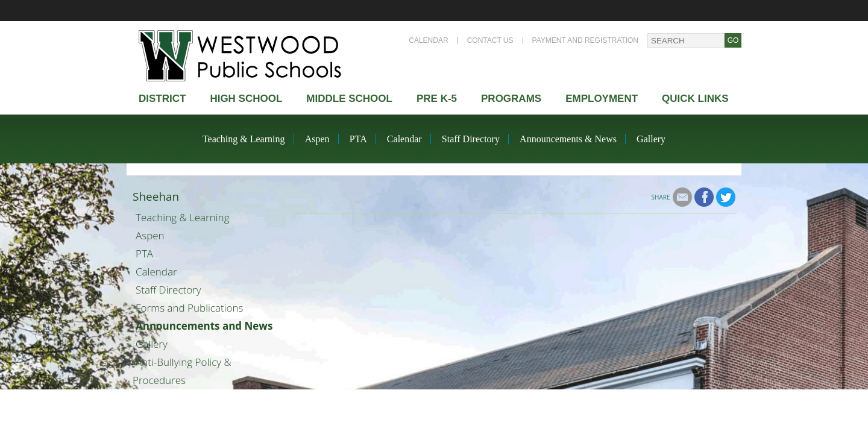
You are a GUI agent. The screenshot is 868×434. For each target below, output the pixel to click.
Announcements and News (204, 326)
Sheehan (156, 197)
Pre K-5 (437, 99)
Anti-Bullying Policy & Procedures (182, 371)
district (162, 99)
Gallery (651, 139)
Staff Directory (471, 139)
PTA (358, 139)
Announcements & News (568, 139)
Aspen (317, 139)
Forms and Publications (189, 308)
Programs (511, 99)
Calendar (428, 40)
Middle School (349, 99)
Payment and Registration (585, 40)
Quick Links (695, 99)
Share (661, 197)
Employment (602, 99)
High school (246, 99)
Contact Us (490, 40)
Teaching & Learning (244, 139)
